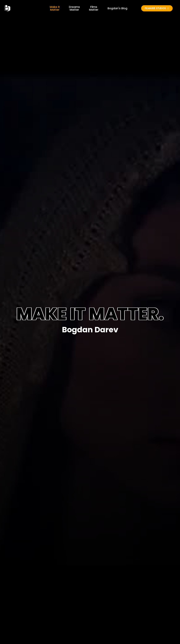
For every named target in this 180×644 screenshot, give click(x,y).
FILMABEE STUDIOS (157, 8)
